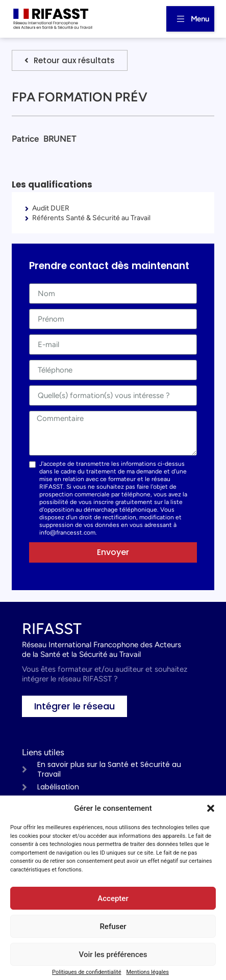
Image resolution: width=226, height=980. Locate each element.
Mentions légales (148, 972)
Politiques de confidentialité (86, 972)
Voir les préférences (113, 955)
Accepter (113, 898)
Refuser (113, 926)
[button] (211, 808)
